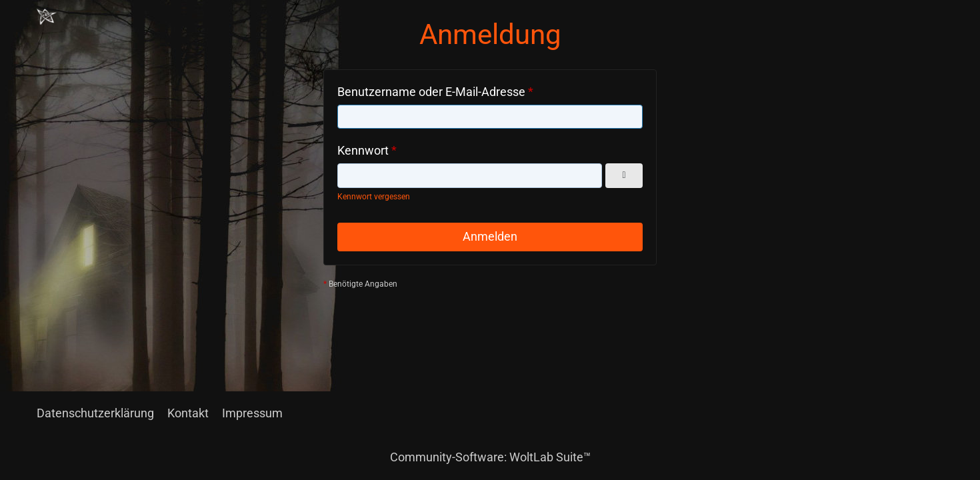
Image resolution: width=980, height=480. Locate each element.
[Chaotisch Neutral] (47, 17)
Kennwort (363, 150)
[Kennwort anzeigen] (624, 176)
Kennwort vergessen (374, 197)
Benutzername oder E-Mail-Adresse (431, 92)
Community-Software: (490, 457)
